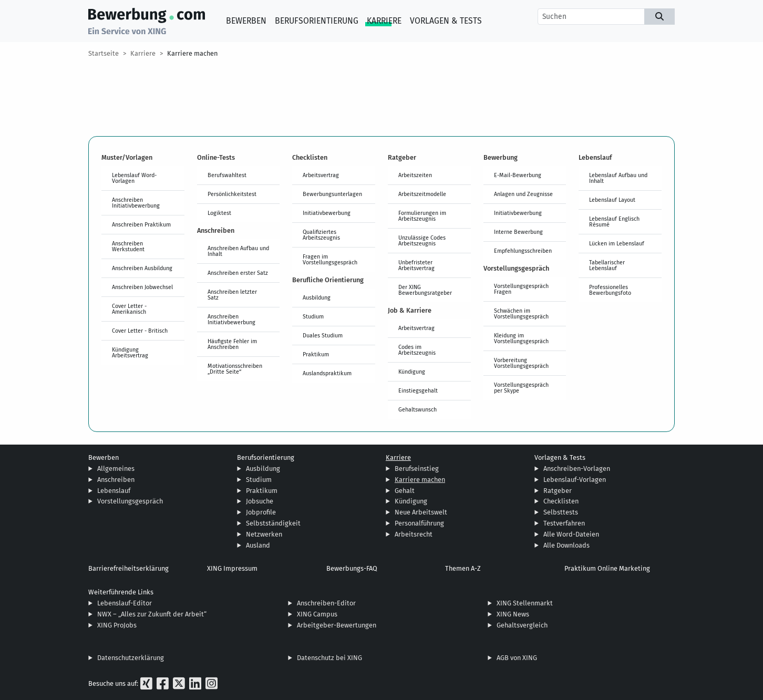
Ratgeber (558, 491)
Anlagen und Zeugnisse (523, 194)
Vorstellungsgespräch (130, 501)
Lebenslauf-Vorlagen (575, 480)
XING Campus (317, 614)
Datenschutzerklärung (131, 658)
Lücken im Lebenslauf (617, 243)
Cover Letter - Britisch (140, 331)
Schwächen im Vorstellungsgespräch (521, 313)
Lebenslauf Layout (612, 200)
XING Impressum (232, 568)
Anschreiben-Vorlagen (577, 469)
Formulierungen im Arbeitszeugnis (422, 216)
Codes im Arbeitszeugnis (417, 350)
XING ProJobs (117, 625)
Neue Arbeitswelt (421, 512)
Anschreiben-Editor (326, 603)
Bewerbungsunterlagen (332, 194)
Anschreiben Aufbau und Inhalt (238, 251)
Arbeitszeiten (415, 175)
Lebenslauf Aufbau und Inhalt (618, 178)
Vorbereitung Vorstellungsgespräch (521, 363)
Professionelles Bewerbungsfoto (610, 290)
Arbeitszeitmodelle (422, 194)
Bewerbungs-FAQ (352, 568)
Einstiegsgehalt (418, 390)
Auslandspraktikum (327, 373)
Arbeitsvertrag (321, 175)
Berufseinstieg (417, 469)
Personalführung (419, 523)
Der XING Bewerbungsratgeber (425, 290)
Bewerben (246, 21)
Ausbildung (317, 297)
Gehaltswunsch (417, 409)
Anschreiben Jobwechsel (142, 287)
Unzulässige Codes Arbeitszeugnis (422, 240)
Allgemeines (116, 469)
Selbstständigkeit (273, 523)
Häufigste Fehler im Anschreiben (232, 344)
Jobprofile (261, 512)
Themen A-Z (463, 568)
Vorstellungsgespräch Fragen (521, 289)
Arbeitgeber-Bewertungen (337, 625)
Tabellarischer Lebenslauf (607, 265)
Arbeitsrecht (414, 534)
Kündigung (412, 372)
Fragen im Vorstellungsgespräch (330, 259)
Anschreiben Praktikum (141, 224)
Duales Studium (323, 335)
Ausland (258, 545)
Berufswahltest (227, 175)
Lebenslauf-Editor (125, 603)
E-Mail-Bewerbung (518, 175)
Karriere (384, 21)
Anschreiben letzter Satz (232, 295)
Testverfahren (564, 523)
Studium (313, 316)
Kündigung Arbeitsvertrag (130, 352)
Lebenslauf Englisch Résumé (614, 222)
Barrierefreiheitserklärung (128, 568)
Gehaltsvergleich (522, 625)
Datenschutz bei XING (329, 658)
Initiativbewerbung (327, 213)
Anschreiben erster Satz (238, 273)
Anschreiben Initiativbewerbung (136, 203)
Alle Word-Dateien (571, 534)
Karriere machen (192, 53)
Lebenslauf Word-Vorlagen (134, 178)
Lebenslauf (114, 491)
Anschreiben (116, 480)
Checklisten (561, 501)
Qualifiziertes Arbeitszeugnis (321, 235)
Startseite (104, 53)
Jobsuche (260, 501)
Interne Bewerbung (518, 232)
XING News (513, 614)
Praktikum (316, 354)
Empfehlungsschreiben (523, 251)
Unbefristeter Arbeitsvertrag (416, 265)
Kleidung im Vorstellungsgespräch (521, 338)
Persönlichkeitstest (232, 194)
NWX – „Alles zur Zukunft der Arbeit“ (152, 614)
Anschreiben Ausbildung (142, 268)
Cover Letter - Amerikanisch (129, 309)
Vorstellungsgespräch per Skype (521, 388)
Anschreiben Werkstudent (128, 246)
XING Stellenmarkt (525, 603)
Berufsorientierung (317, 21)
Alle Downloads (566, 545)
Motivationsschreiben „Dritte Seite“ (235, 369)
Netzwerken (264, 534)
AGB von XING (517, 658)
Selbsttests (561, 512)
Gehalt (405, 491)
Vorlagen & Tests (446, 21)
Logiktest (219, 213)
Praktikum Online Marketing (607, 568)
